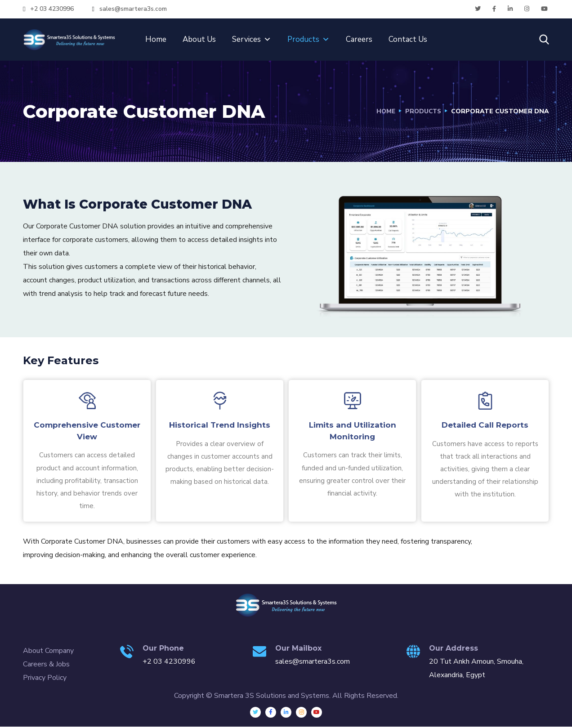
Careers (359, 39)
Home (156, 39)
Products (422, 111)
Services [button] (252, 39)
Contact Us (408, 39)
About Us (199, 39)
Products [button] (308, 39)
